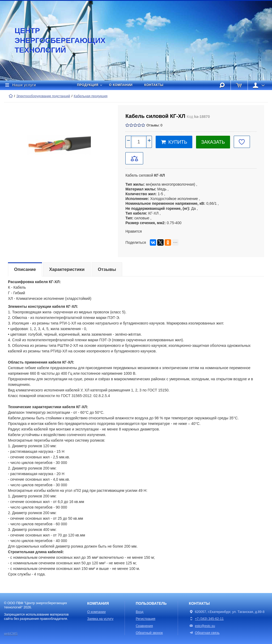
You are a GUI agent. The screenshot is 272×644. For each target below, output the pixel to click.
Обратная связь (204, 633)
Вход (140, 612)
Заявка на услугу (100, 619)
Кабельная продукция (91, 96)
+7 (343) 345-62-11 (209, 619)
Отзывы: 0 (154, 125)
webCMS (11, 634)
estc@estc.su (205, 626)
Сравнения (144, 626)
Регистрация (146, 619)
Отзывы (107, 269)
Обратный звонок (149, 633)
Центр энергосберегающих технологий (54, 40)
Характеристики (67, 269)
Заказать (213, 142)
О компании (121, 85)
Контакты (154, 85)
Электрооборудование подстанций (43, 96)
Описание (25, 269)
